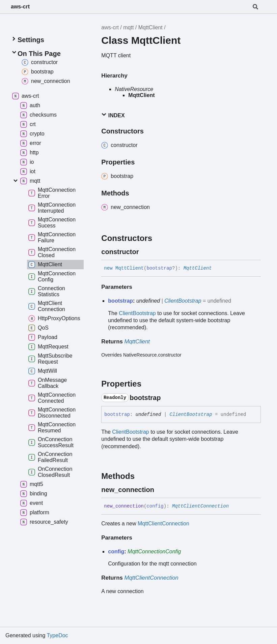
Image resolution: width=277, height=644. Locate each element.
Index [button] (113, 115)
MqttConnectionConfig (154, 551)
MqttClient (150, 27)
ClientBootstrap (183, 301)
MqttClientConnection (200, 506)
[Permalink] (145, 252)
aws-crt (20, 7)
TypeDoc (57, 635)
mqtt (128, 27)
